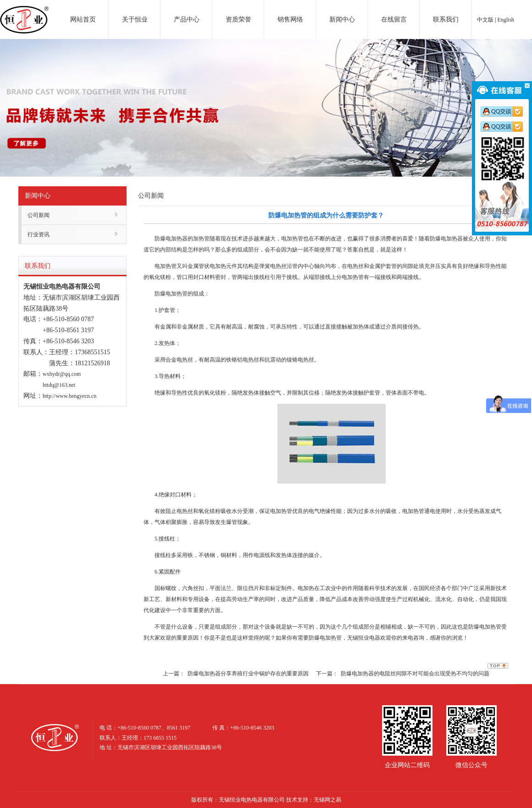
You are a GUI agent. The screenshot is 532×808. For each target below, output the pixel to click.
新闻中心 (342, 20)
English (506, 20)
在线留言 (394, 20)
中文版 (485, 20)
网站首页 (83, 20)
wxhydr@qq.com (62, 374)
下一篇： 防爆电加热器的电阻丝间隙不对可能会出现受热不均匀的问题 (403, 674)
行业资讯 (39, 234)
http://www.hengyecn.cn (69, 396)
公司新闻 (39, 215)
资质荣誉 (238, 20)
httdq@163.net (59, 385)
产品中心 (187, 20)
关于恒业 (135, 20)
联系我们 (446, 20)
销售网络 (290, 20)
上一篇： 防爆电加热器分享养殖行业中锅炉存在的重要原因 (236, 674)
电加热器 (24, 11)
